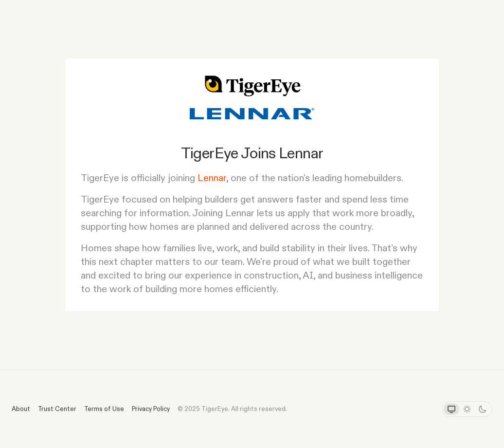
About (21, 409)
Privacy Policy (151, 409)
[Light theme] (467, 409)
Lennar (212, 178)
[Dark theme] (483, 409)
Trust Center (57, 409)
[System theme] (451, 409)
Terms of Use (104, 409)
